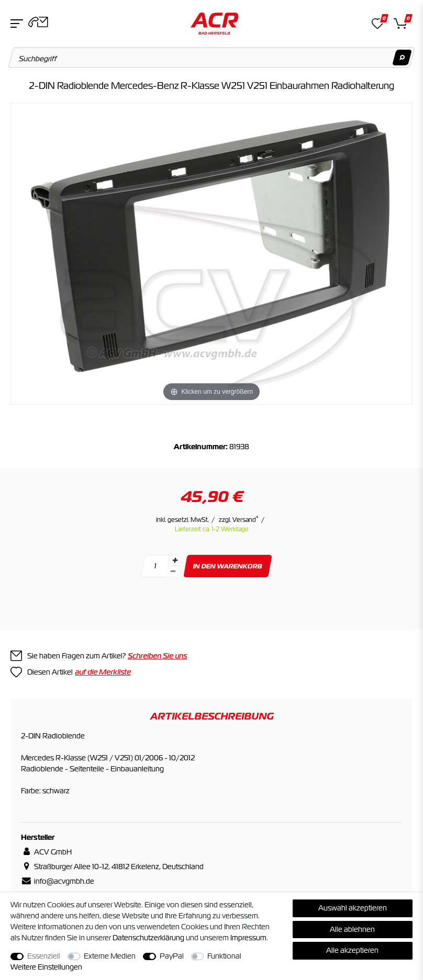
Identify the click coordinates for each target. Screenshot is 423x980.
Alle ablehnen (352, 929)
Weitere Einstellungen (46, 967)
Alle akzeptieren (352, 950)
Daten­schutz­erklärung (148, 938)
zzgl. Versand (239, 520)
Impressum (248, 938)
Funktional (224, 956)
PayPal (172, 956)
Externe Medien (110, 956)
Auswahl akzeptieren (353, 908)
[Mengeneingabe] (155, 566)
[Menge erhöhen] (175, 561)
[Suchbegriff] (212, 58)
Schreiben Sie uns (157, 656)
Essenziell (44, 956)
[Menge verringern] (173, 572)
